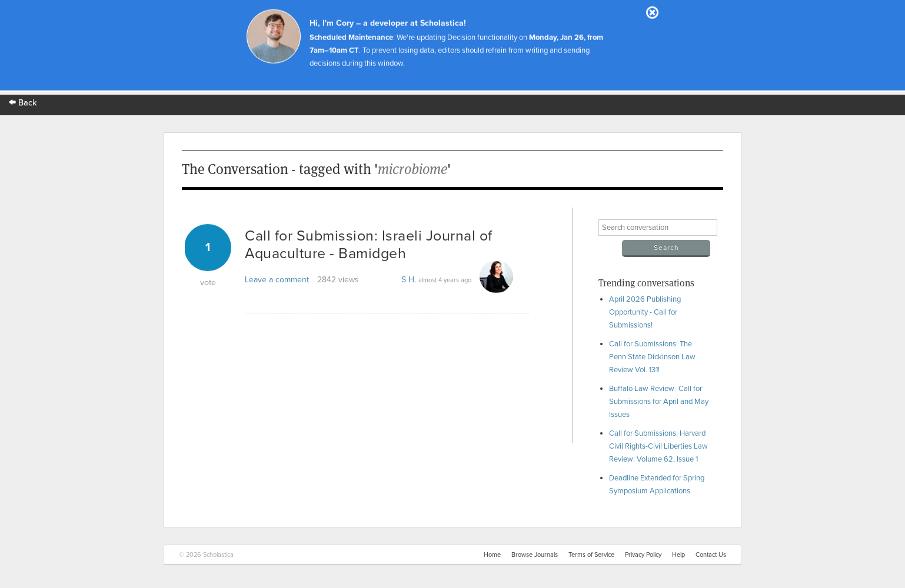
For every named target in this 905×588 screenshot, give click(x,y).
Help (678, 555)
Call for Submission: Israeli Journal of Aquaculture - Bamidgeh (369, 245)
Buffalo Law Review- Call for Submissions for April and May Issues (659, 402)
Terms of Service (591, 555)
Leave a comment (277, 280)
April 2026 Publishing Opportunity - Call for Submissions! (645, 312)
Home (492, 555)
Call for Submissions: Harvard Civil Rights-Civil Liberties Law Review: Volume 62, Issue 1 (658, 446)
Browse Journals (535, 555)
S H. (409, 280)
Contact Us (711, 555)
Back (23, 103)
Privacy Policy (643, 555)
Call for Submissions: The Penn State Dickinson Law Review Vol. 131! (652, 357)
